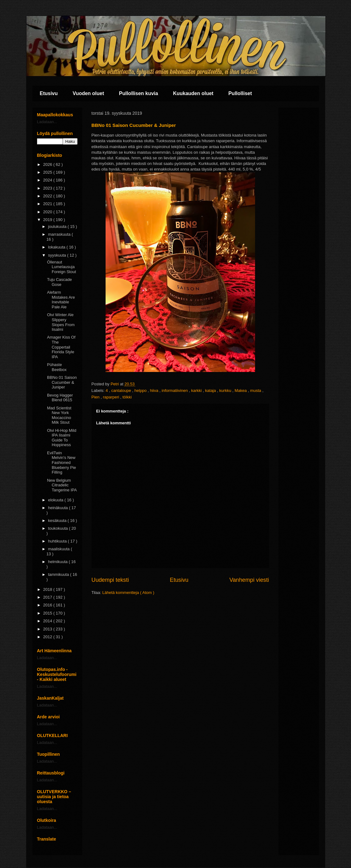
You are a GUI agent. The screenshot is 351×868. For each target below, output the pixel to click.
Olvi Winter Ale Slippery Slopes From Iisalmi (61, 322)
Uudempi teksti (110, 580)
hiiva (154, 391)
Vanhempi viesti (249, 580)
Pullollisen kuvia (138, 93)
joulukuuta (58, 227)
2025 (48, 172)
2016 (48, 605)
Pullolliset (240, 93)
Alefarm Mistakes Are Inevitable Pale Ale (61, 300)
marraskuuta (60, 234)
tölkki (127, 397)
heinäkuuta (58, 508)
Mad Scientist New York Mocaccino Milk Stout (59, 415)
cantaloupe (122, 391)
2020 (48, 212)
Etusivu (49, 93)
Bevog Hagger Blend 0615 (60, 398)
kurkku (226, 391)
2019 (48, 220)
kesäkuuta (58, 521)
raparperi (111, 397)
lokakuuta (57, 247)
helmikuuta (58, 562)
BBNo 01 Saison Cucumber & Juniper (62, 382)
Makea (241, 391)
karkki (197, 391)
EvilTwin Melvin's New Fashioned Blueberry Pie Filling (62, 463)
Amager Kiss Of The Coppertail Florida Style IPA (61, 347)
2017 (48, 597)
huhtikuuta (58, 541)
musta (256, 391)
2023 (48, 188)
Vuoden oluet (88, 93)
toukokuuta (58, 528)
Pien (96, 397)
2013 (48, 629)
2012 (48, 637)
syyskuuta (57, 255)
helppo (141, 391)
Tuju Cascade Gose (59, 282)
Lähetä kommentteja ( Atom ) (128, 593)
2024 (48, 180)
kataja (211, 391)
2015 (48, 613)
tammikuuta (59, 574)
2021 (48, 204)
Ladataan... (47, 122)
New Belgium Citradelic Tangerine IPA (62, 485)
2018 (48, 589)
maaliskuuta (59, 549)
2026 (48, 164)
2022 (48, 196)
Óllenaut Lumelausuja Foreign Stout (62, 267)
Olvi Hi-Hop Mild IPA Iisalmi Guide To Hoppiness (62, 438)
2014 (48, 621)
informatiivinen (175, 391)
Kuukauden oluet (193, 93)
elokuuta (56, 500)
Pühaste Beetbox (57, 367)
